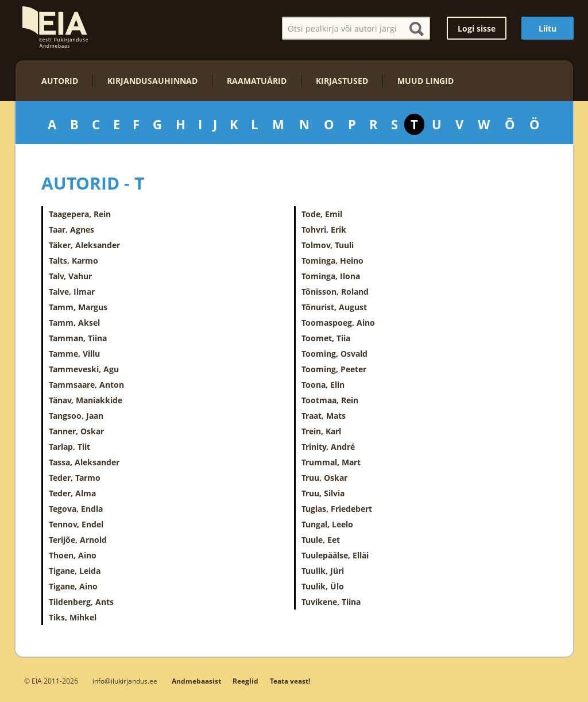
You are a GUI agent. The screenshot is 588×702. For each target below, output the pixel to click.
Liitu (548, 28)
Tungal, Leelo (327, 524)
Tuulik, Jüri (323, 571)
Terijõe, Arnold (78, 540)
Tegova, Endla (76, 509)
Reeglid (245, 681)
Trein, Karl (321, 431)
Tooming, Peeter (334, 369)
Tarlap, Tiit (69, 447)
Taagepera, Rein (80, 214)
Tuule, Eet (321, 540)
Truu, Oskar (324, 478)
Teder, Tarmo (75, 478)
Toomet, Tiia (326, 338)
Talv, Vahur (70, 276)
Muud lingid (425, 81)
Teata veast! (290, 681)
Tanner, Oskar (76, 431)
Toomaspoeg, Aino (338, 323)
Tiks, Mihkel (73, 617)
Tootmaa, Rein (330, 400)
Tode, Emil (322, 214)
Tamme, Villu (74, 354)
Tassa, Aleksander (84, 462)
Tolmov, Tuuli (328, 245)
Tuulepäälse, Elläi (335, 555)
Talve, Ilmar (72, 292)
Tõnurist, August (334, 307)
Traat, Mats (324, 416)
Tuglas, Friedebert (337, 509)
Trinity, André (328, 447)
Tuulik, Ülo (323, 586)
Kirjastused (342, 81)
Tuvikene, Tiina (331, 602)
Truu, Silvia (323, 493)
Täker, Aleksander (84, 245)
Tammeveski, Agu (84, 369)
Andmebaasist (196, 681)
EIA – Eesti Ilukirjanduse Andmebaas (55, 27)
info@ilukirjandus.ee (125, 681)
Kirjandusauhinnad (152, 81)
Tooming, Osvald (334, 354)
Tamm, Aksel (74, 323)
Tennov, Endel (76, 524)
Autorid (60, 81)
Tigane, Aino (73, 586)
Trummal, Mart (331, 462)
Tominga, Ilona (331, 276)
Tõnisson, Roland (335, 292)
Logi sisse (477, 28)
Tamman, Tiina (78, 338)
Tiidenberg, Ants (81, 602)
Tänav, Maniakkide (86, 400)
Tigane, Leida (75, 571)
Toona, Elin (323, 385)
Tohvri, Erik (324, 230)
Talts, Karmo (73, 261)
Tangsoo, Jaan (76, 416)
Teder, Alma (72, 493)
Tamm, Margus (78, 307)
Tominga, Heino (332, 261)
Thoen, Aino (73, 555)
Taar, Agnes (71, 230)
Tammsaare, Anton (86, 385)
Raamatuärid (257, 81)
